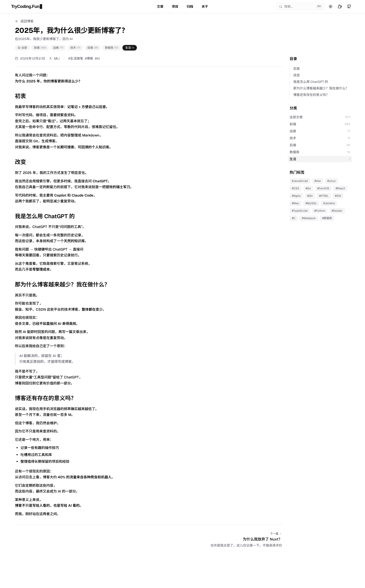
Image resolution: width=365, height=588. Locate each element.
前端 (40, 48)
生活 (130, 48)
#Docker (337, 211)
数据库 (112, 48)
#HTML (324, 196)
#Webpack (309, 218)
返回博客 (24, 21)
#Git (310, 196)
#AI (97, 58)
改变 (297, 75)
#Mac (296, 203)
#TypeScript (300, 211)
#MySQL (311, 203)
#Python (320, 211)
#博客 (89, 58)
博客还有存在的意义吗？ (311, 95)
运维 (58, 48)
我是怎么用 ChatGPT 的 (311, 82)
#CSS (296, 188)
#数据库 (327, 218)
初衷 (297, 69)
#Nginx (296, 196)
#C (294, 218)
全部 (22, 48)
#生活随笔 (76, 58)
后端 (93, 48)
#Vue (318, 181)
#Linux (331, 181)
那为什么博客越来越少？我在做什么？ (321, 88)
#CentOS (323, 188)
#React (340, 188)
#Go (308, 188)
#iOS (338, 196)
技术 (75, 48)
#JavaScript (300, 181)
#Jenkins (329, 203)
